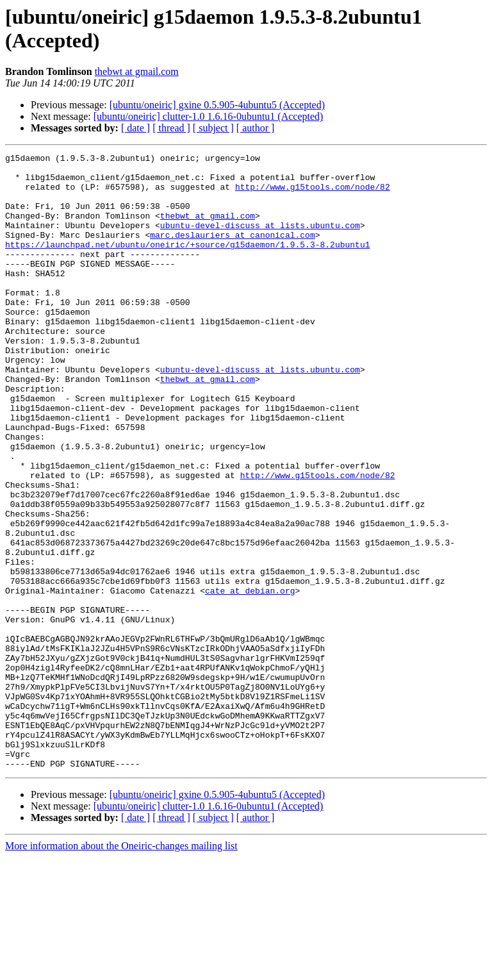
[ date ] (135, 128)
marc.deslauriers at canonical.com (232, 252)
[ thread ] (171, 128)
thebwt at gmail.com (137, 71)
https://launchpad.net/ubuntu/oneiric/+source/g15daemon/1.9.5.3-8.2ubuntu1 (187, 263)
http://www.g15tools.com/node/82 (313, 194)
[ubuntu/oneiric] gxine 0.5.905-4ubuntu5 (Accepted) (217, 105)
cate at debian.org (250, 679)
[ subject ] (213, 128)
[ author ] (256, 128)
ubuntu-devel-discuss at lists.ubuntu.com (260, 240)
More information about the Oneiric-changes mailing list (121, 969)
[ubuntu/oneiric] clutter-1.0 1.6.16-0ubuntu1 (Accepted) (209, 116)
